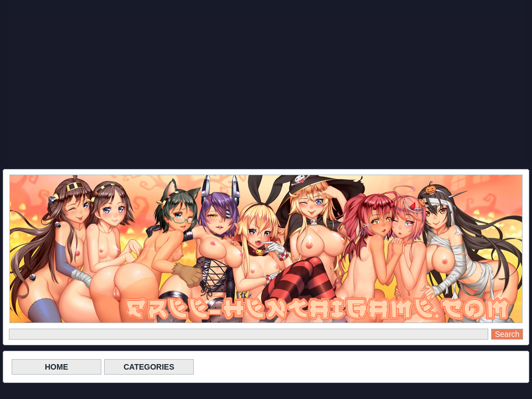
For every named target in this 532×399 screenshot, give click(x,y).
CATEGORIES (149, 367)
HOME (56, 367)
